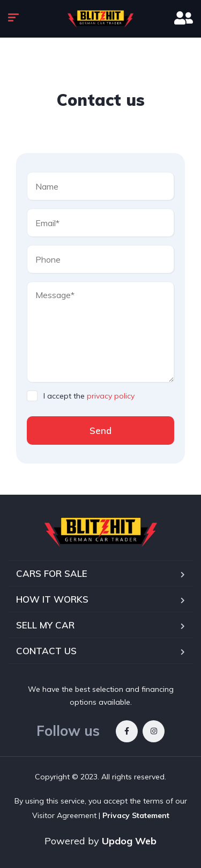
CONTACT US (46, 651)
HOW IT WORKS (52, 599)
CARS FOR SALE (52, 573)
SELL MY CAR (45, 625)
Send (100, 431)
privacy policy (111, 396)
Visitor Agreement (64, 815)
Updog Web (129, 841)
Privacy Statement (136, 815)
